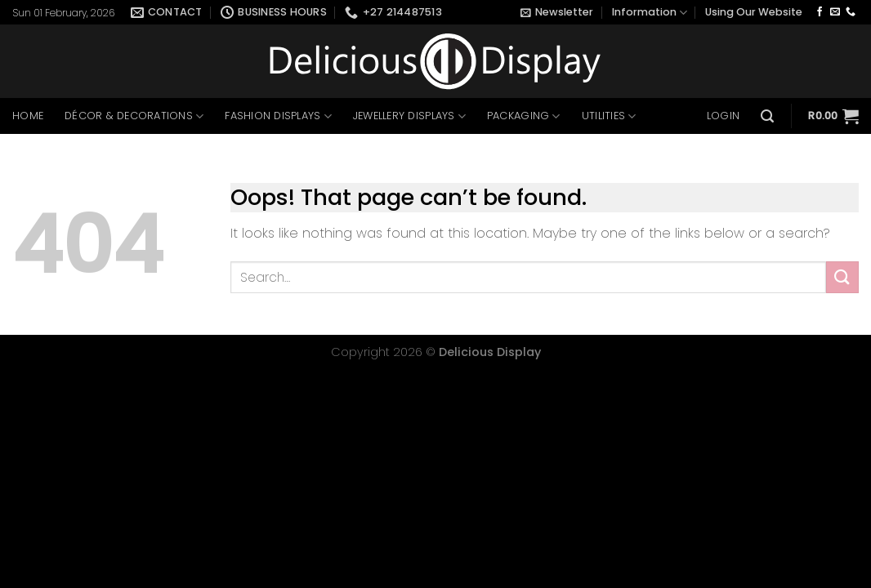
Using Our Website (754, 12)
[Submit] (842, 277)
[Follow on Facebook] (820, 12)
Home (28, 116)
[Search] (767, 116)
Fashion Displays (278, 116)
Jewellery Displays (409, 116)
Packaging (524, 116)
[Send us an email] (835, 12)
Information (650, 13)
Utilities (609, 116)
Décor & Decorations (134, 116)
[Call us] (851, 12)
